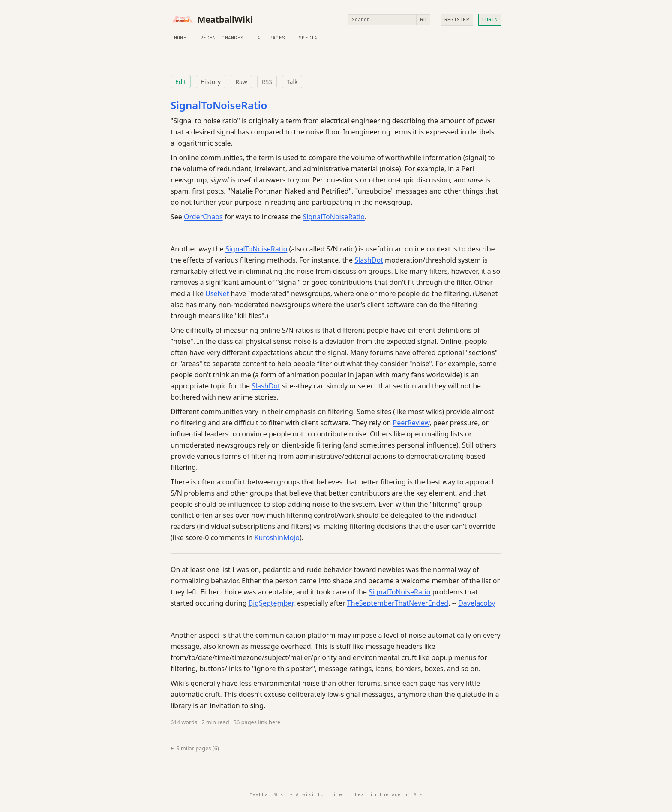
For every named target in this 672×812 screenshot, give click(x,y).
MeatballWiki (212, 20)
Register (457, 20)
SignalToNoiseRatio (219, 105)
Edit (181, 82)
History (211, 82)
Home (180, 38)
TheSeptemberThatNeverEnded (398, 603)
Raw (241, 82)
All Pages (271, 38)
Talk (292, 82)
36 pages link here (257, 722)
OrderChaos (203, 217)
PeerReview (411, 423)
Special (310, 38)
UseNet (217, 293)
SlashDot (369, 260)
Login (490, 20)
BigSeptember (271, 603)
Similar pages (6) (198, 748)
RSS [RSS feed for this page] (267, 82)
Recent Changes (222, 38)
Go (423, 20)
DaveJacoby (477, 603)
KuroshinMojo (277, 537)
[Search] (382, 20)
